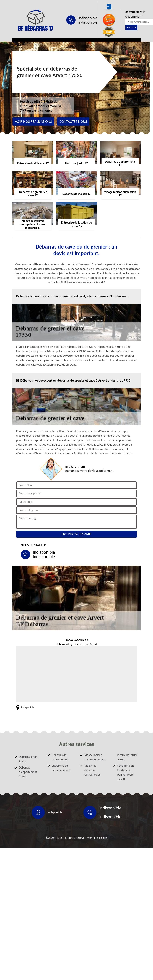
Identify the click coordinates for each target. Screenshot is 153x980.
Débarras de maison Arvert (60, 757)
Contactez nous (73, 121)
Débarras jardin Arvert (28, 759)
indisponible (88, 18)
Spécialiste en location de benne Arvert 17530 (126, 772)
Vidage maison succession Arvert (95, 757)
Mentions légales (97, 838)
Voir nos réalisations (33, 121)
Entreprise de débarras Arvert (61, 768)
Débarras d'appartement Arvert (28, 772)
